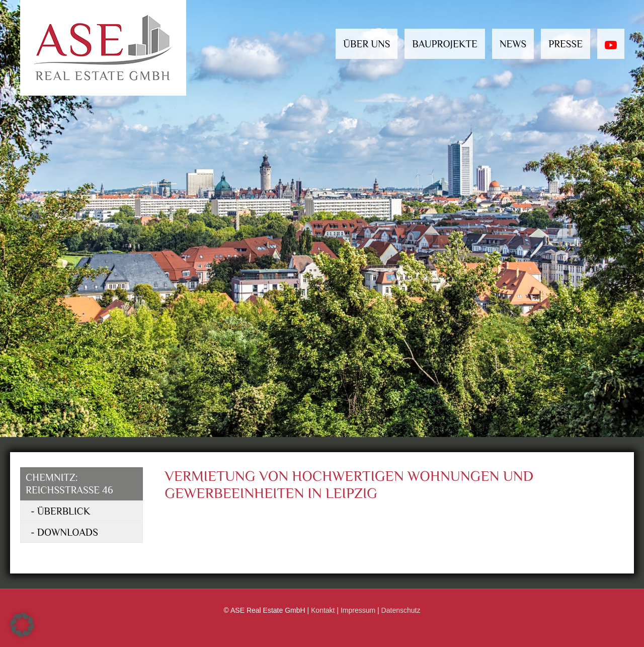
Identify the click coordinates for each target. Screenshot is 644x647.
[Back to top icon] (603, 631)
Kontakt (323, 610)
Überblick (64, 511)
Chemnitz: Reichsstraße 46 (69, 484)
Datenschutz (401, 610)
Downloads (68, 532)
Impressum (358, 610)
